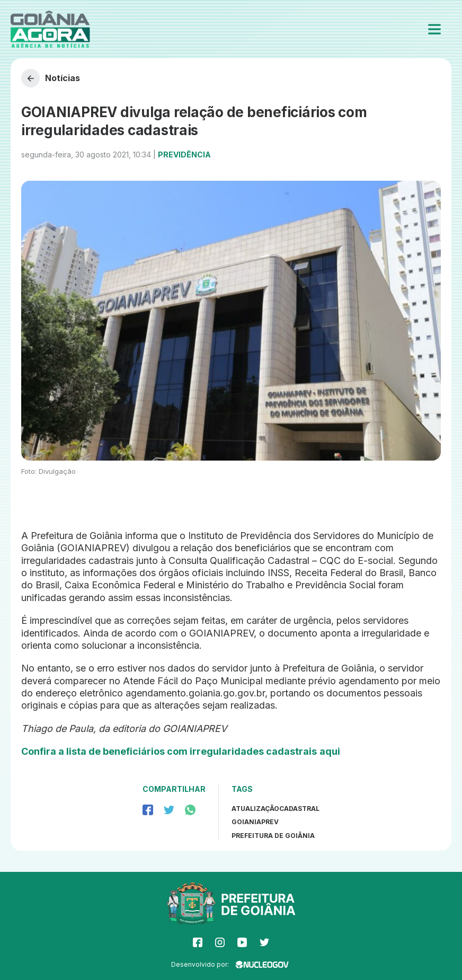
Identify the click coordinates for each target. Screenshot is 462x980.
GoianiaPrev (255, 822)
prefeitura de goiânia (273, 836)
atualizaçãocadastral (276, 809)
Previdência (184, 154)
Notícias (51, 78)
